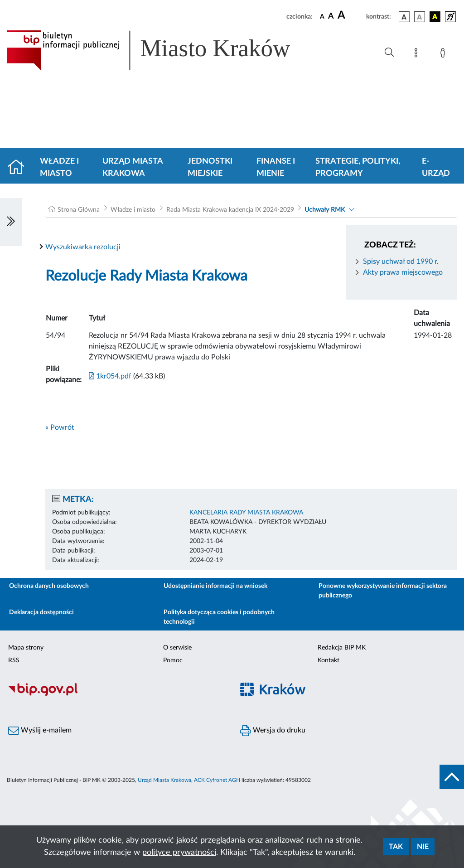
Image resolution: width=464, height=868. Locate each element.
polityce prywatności (179, 853)
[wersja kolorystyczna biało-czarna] (420, 17)
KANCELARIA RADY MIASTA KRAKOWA (246, 513)
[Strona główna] (20, 168)
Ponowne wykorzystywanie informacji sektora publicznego (383, 591)
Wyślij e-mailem (40, 731)
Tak (396, 847)
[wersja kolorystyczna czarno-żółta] (435, 17)
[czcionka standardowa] (322, 16)
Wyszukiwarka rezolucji (83, 247)
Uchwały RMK (325, 210)
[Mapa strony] (418, 54)
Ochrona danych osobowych (49, 586)
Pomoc (173, 660)
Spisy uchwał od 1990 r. (401, 262)
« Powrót (60, 427)
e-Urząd (436, 167)
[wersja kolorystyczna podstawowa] (404, 17)
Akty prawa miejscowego (403, 272)
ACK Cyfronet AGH (217, 780)
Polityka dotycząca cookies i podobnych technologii (219, 617)
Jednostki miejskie (210, 167)
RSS (14, 660)
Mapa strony (26, 648)
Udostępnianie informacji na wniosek (215, 586)
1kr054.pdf (110, 376)
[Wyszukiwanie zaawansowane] (389, 53)
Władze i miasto (59, 167)
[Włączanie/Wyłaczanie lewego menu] (11, 222)
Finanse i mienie (276, 167)
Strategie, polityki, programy (358, 167)
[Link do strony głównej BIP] (161, 50)
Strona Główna (79, 210)
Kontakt (329, 660)
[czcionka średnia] (331, 17)
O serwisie (177, 648)
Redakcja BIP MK (342, 648)
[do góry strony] (452, 777)
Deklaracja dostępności (41, 612)
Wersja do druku (273, 731)
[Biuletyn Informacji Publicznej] (116, 695)
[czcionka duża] (350, 15)
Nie (423, 847)
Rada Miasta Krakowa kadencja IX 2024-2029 (230, 210)
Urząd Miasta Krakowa (133, 167)
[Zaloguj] (445, 54)
